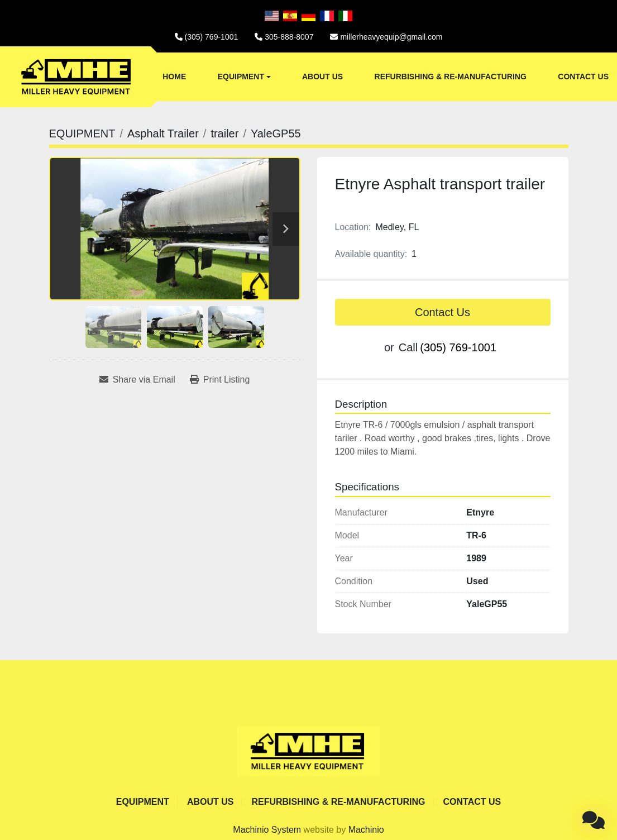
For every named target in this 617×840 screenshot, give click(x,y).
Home (174, 77)
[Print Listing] (220, 380)
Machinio (366, 830)
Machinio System (267, 830)
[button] (244, 77)
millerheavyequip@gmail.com (391, 37)
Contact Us (443, 312)
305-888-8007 (289, 37)
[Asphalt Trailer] (163, 133)
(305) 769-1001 (212, 37)
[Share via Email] (137, 380)
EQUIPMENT (241, 77)
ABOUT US (322, 77)
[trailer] (224, 133)
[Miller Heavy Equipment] (308, 750)
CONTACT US (583, 77)
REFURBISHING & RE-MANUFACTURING (451, 77)
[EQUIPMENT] (82, 133)
